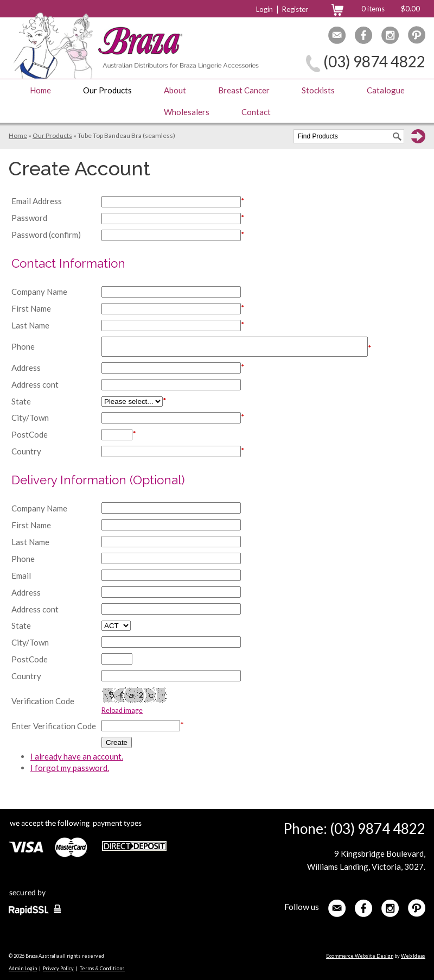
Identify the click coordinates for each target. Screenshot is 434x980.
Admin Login (23, 968)
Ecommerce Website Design (360, 956)
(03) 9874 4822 (374, 61)
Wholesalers (187, 112)
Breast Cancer (244, 90)
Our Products (107, 90)
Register (295, 9)
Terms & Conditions (102, 968)
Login (264, 9)
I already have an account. (77, 756)
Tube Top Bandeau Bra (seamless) (126, 135)
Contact (256, 112)
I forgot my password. (70, 768)
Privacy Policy (58, 968)
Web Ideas (413, 956)
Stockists (318, 90)
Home (40, 90)
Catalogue (386, 90)
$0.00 (410, 9)
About (175, 90)
